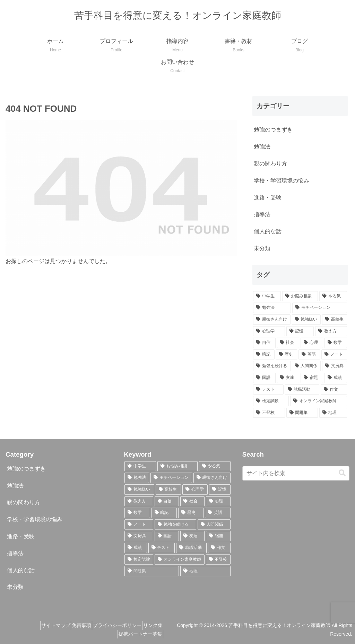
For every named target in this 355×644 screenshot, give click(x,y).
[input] (296, 473)
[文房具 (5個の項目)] (334, 366)
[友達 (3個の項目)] (288, 378)
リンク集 (164, 625)
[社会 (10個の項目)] (288, 343)
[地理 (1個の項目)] (333, 413)
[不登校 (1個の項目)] (269, 413)
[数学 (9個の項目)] (336, 343)
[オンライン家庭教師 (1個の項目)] (318, 401)
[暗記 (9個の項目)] (264, 355)
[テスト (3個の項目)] (268, 390)
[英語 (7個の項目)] (309, 355)
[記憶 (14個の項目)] (300, 331)
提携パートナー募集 (151, 634)
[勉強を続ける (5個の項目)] (272, 366)
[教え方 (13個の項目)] (331, 331)
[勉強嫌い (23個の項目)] (306, 320)
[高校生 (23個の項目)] (334, 320)
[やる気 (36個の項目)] (333, 296)
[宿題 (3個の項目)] (312, 378)
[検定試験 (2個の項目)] (271, 401)
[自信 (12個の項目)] (264, 343)
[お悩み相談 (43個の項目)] (300, 296)
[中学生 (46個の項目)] (267, 296)
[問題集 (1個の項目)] (302, 413)
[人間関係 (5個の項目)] (306, 366)
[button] (342, 473)
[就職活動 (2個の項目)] (302, 390)
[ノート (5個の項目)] (334, 355)
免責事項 (81, 625)
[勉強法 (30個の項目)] (272, 308)
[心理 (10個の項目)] (312, 343)
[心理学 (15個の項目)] (269, 331)
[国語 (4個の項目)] (264, 378)
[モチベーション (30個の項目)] (319, 308)
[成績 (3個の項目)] (336, 378)
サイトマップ (50, 625)
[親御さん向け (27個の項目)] (272, 320)
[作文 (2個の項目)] (334, 390)
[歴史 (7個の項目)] (287, 355)
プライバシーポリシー (122, 625)
